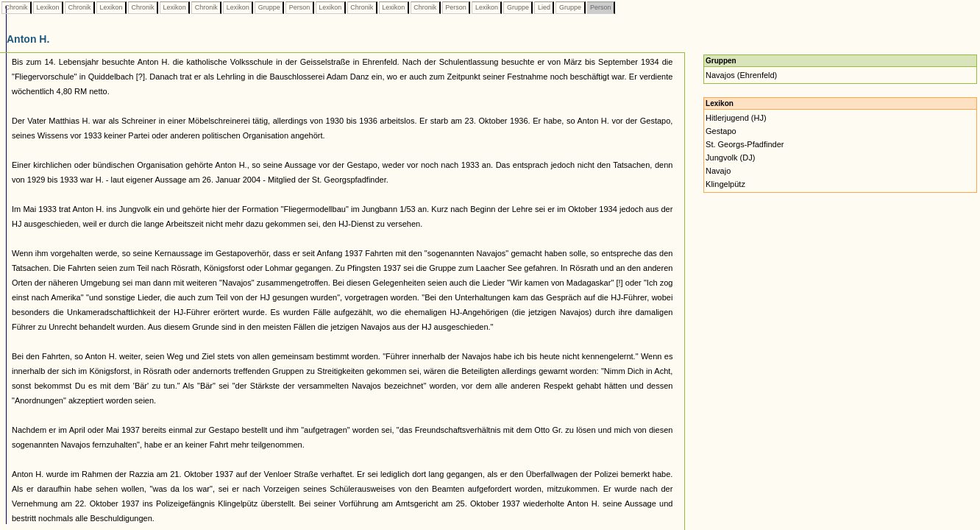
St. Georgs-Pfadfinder (745, 144)
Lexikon (48, 7)
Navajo (718, 171)
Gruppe (269, 7)
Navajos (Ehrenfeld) (741, 75)
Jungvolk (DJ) (730, 158)
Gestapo (721, 131)
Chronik (16, 7)
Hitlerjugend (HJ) (736, 118)
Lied (544, 7)
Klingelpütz (725, 184)
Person (299, 7)
